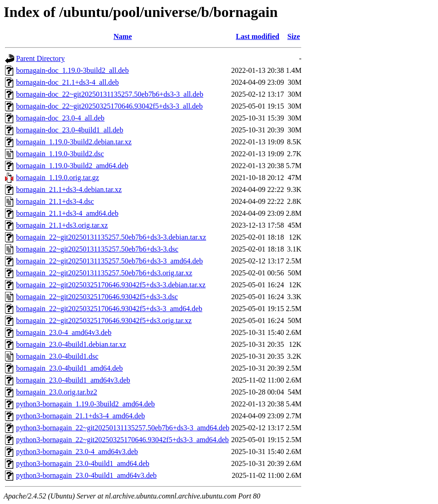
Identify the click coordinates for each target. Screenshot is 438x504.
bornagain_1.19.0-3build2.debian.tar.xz (74, 142)
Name (123, 36)
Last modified (258, 36)
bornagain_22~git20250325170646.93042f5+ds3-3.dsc (97, 297)
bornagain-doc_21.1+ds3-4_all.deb (67, 82)
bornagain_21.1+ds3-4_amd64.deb (67, 213)
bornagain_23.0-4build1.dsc (57, 356)
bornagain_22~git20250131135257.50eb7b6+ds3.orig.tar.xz (104, 273)
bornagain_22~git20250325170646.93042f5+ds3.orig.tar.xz (104, 320)
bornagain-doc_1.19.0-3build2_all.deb (72, 70)
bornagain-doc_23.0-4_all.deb (60, 118)
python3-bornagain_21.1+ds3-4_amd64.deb (80, 416)
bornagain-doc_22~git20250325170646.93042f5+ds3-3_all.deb (109, 106)
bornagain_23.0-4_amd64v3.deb (64, 332)
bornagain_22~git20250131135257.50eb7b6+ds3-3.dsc (97, 249)
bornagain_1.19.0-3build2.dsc (60, 154)
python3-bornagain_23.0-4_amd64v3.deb (77, 452)
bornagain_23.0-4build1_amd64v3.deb (73, 380)
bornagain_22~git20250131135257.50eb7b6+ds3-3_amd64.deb (109, 261)
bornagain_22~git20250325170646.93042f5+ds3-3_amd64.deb (109, 309)
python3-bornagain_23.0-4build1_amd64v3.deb (86, 475)
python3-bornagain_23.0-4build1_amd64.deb (83, 463)
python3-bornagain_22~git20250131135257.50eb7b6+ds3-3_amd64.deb (123, 428)
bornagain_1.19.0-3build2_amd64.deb (72, 166)
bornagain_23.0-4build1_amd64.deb (69, 368)
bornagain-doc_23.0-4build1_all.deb (70, 130)
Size (294, 36)
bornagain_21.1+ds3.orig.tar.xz (62, 225)
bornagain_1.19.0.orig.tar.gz (58, 178)
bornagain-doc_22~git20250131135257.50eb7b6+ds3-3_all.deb (110, 94)
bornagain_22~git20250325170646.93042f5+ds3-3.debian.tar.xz (111, 285)
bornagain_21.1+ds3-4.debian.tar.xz (69, 189)
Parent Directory (40, 58)
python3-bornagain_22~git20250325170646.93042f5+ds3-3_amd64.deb (122, 440)
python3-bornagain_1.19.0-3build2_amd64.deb (86, 404)
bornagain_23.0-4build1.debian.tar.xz (71, 344)
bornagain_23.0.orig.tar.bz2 (57, 392)
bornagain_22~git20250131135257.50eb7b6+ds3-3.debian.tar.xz (111, 237)
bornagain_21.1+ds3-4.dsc (55, 201)
